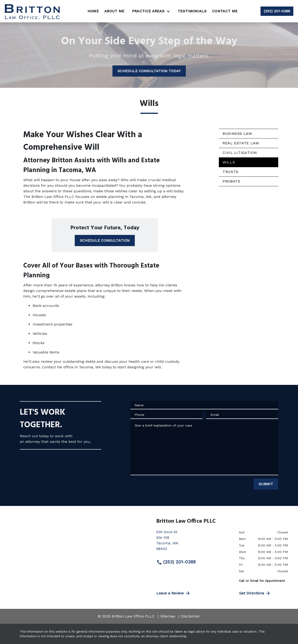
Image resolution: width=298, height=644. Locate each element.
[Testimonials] (192, 11)
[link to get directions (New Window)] (194, 542)
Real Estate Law (241, 143)
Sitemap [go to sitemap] (168, 616)
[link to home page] (33, 11)
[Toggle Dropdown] (170, 11)
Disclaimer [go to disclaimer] (191, 616)
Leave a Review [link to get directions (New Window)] (173, 593)
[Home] (93, 11)
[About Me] (114, 11)
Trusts (230, 172)
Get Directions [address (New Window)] (255, 593)
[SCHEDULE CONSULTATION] (105, 241)
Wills (229, 162)
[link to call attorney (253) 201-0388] (277, 11)
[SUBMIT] (266, 484)
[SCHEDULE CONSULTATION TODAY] (149, 71)
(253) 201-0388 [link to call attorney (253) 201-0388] (176, 562)
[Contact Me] (225, 11)
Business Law (237, 134)
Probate (231, 181)
